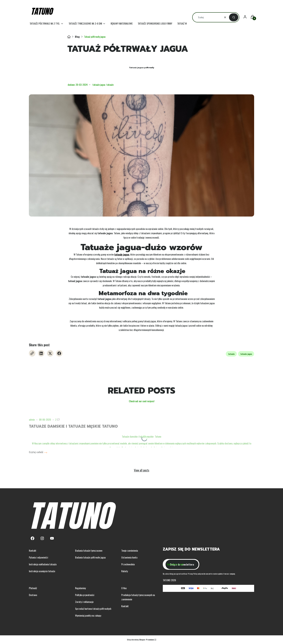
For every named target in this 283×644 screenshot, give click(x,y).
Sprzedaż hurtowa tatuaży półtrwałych (93, 609)
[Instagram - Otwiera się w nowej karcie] (42, 538)
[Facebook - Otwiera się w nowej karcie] (59, 353)
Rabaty (125, 571)
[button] (234, 17)
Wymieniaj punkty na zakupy (88, 615)
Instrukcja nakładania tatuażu (43, 564)
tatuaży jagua (122, 254)
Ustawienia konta (129, 557)
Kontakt (33, 550)
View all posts (142, 470)
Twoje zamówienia (130, 550)
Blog (77, 37)
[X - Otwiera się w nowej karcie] (50, 353)
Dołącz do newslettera (182, 564)
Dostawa (33, 595)
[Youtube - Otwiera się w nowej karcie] (52, 538)
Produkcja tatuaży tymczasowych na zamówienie (138, 597)
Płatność (33, 588)
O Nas (124, 588)
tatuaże (110, 85)
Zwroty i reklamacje (84, 602)
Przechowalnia (128, 564)
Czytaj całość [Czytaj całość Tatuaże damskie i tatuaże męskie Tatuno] (36, 452)
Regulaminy (80, 588)
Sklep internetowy (140, 640)
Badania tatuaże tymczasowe (89, 550)
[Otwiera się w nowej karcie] (32, 353)
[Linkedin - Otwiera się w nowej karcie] (41, 353)
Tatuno (69, 37)
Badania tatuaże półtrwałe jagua (90, 557)
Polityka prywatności (85, 595)
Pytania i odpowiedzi (38, 557)
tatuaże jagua (99, 85)
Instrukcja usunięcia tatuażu (42, 571)
